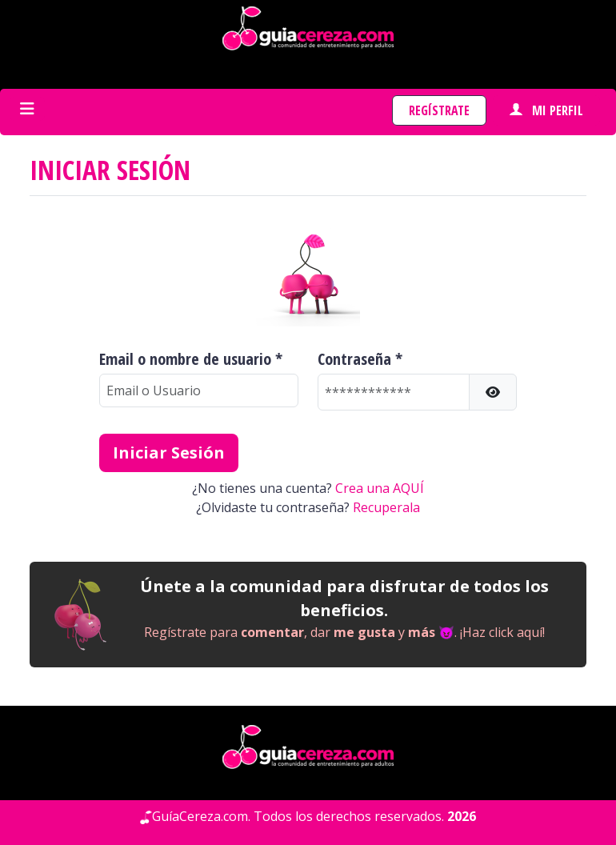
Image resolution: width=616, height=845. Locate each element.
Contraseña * (360, 359)
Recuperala (386, 507)
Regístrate (439, 110)
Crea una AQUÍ (380, 488)
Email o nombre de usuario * (191, 359)
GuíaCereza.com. (201, 816)
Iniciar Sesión (169, 453)
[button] (493, 392)
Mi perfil (546, 110)
